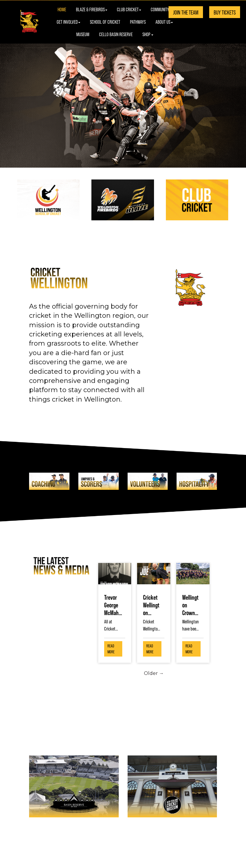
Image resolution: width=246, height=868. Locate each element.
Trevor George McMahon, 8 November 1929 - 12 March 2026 (113, 605)
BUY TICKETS (225, 12)
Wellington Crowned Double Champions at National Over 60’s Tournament (191, 605)
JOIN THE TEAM (186, 12)
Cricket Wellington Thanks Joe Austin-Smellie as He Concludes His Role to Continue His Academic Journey (152, 605)
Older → (154, 673)
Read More (111, 649)
